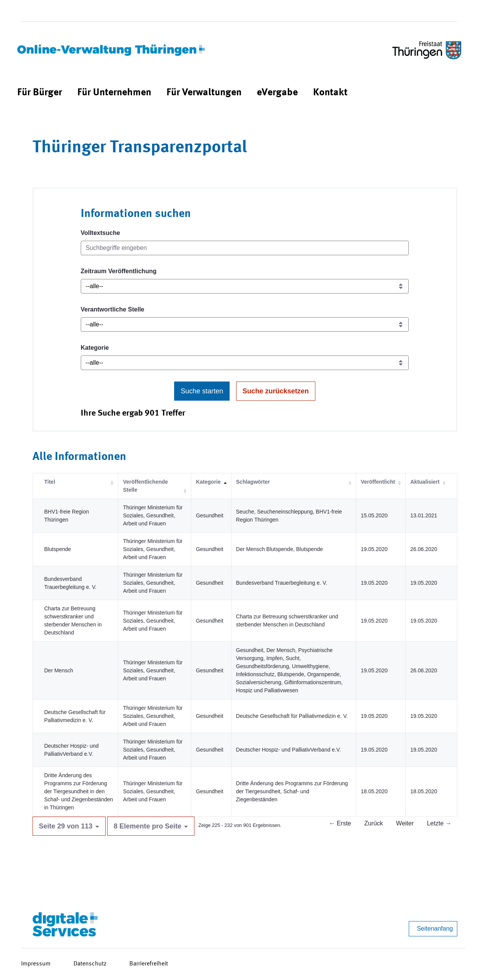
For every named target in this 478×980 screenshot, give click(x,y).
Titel (50, 482)
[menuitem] (40, 93)
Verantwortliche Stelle (113, 309)
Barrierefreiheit (149, 964)
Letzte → (439, 823)
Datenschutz (90, 964)
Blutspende (58, 549)
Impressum (36, 964)
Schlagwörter (253, 482)
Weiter (405, 823)
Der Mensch (59, 670)
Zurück (374, 823)
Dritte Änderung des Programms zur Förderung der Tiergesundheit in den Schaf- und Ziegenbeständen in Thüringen (79, 791)
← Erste (340, 823)
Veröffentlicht (378, 482)
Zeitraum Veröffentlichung (119, 271)
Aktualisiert (425, 482)
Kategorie (95, 348)
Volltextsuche (100, 233)
